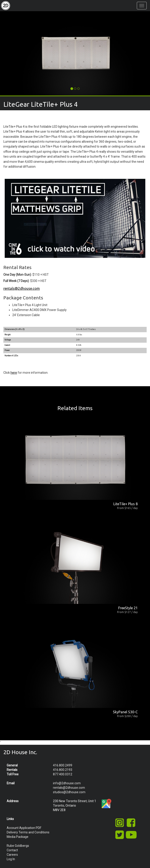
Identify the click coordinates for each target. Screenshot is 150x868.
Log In (11, 859)
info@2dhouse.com (67, 783)
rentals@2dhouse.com (22, 288)
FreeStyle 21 (128, 608)
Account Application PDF (24, 828)
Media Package (18, 837)
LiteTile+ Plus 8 (126, 504)
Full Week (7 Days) (16, 281)
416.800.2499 (63, 765)
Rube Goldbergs (18, 846)
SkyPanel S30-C (125, 712)
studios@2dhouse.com (69, 792)
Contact (12, 850)
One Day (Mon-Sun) (17, 275)
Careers (12, 855)
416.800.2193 (63, 770)
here (14, 373)
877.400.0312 (63, 774)
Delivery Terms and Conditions (28, 832)
